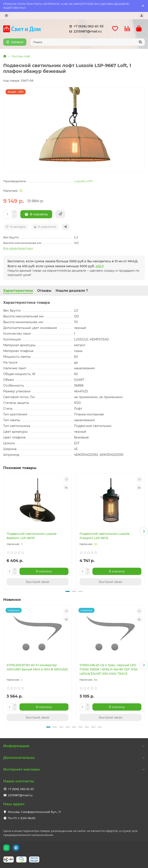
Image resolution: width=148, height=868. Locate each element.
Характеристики (18, 291)
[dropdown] (6, 15)
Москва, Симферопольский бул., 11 (34, 812)
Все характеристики (18, 248)
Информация (74, 746)
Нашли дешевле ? (72, 291)
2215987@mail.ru (85, 31)
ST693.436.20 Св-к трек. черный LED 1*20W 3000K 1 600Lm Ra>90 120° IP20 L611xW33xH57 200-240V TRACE (109, 669)
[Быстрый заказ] (60, 214)
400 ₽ (100, 266)
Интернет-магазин (74, 769)
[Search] (88, 42)
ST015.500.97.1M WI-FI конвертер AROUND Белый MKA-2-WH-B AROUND (37, 667)
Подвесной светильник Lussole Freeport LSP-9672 (105, 536)
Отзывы (44, 291)
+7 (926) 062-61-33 (86, 26)
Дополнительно (74, 758)
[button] (144, 531)
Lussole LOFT (84, 181)
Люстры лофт (21, 56)
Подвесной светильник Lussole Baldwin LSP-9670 (32, 536)
